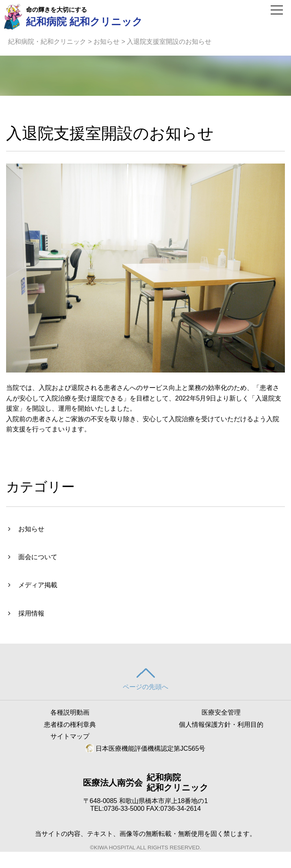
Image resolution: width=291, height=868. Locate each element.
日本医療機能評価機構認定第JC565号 (146, 748)
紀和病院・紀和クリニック (47, 42)
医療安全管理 (221, 712)
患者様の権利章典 (70, 725)
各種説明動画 (70, 712)
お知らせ (106, 42)
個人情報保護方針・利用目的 (221, 725)
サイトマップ (70, 736)
